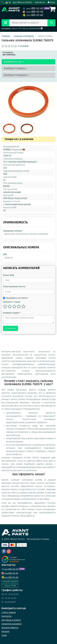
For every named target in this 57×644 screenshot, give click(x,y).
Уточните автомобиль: (9, 54)
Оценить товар (12, 302)
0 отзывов (23, 46)
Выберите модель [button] (17, 75)
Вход (51, 2)
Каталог (6, 631)
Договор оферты (10, 628)
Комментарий (12, 313)
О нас (4, 635)
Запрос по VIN (10, 586)
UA (8, 2)
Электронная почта (14, 287)
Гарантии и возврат (12, 624)
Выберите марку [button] (16, 68)
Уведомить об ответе (15, 298)
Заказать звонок (10, 582)
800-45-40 (33, 8)
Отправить (10, 328)
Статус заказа (9, 612)
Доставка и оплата (22, 2)
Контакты (40, 2)
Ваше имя (9, 275)
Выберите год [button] (14, 62)
